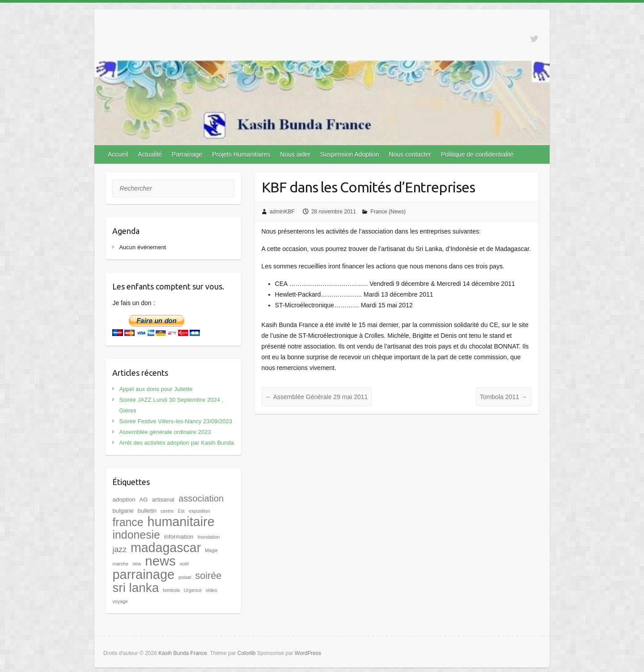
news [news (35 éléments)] (160, 561)
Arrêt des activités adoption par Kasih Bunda (176, 443)
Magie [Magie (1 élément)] (211, 550)
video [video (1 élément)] (211, 590)
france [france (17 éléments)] (128, 522)
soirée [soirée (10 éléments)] (208, 576)
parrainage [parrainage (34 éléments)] (143, 574)
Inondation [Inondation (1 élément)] (209, 537)
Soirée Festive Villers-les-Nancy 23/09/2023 (176, 421)
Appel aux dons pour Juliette (156, 389)
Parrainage (187, 154)
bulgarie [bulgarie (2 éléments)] (123, 511)
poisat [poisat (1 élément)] (185, 577)
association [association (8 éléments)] (201, 498)
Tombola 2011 (504, 397)
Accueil (118, 154)
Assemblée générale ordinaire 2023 (165, 432)
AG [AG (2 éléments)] (143, 500)
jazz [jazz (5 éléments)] (119, 549)
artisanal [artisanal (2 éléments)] (163, 500)
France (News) (388, 212)
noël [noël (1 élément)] (184, 564)
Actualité (150, 154)
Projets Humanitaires (241, 154)
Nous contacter (410, 154)
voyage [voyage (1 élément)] (120, 601)
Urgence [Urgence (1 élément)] (193, 590)
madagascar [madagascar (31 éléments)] (166, 548)
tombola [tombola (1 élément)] (171, 590)
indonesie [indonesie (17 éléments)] (136, 535)
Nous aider (295, 154)
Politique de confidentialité (477, 154)
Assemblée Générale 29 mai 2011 (317, 397)
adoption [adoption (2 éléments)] (124, 500)
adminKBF (282, 212)
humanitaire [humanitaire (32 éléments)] (181, 522)
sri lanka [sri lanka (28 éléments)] (136, 588)
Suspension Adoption (350, 154)
